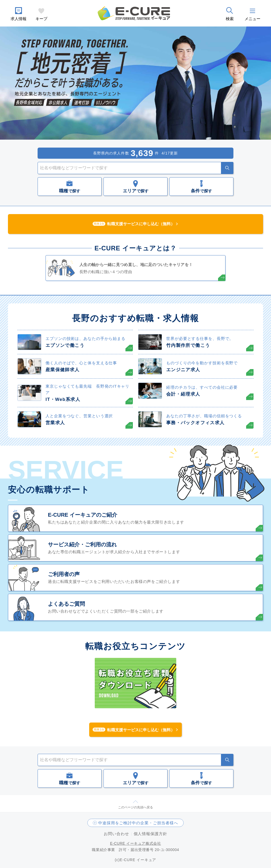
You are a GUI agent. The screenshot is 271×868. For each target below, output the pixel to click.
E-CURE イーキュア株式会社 (136, 843)
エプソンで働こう (65, 345)
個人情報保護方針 (150, 834)
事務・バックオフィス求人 (195, 423)
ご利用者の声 (64, 574)
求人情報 (19, 19)
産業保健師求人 (63, 370)
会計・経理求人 (183, 394)
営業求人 (55, 423)
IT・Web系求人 (63, 399)
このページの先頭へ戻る (135, 807)
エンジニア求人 (183, 370)
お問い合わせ (116, 834)
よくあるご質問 (66, 604)
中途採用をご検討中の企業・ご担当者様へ (138, 823)
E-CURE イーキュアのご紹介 (83, 515)
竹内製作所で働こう (188, 345)
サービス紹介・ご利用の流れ (82, 544)
